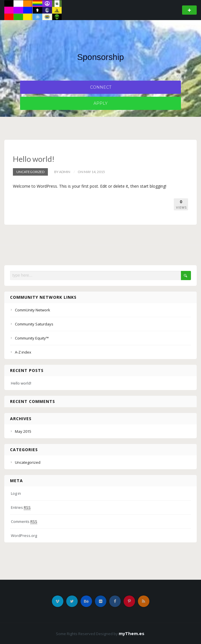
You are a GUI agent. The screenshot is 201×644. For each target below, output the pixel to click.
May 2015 (23, 431)
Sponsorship (100, 57)
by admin (62, 171)
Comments (24, 521)
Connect (101, 87)
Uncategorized (30, 171)
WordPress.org (24, 535)
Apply (100, 103)
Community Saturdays (34, 324)
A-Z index (23, 352)
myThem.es (131, 633)
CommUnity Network (33, 310)
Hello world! (34, 159)
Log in (16, 493)
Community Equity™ (32, 338)
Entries (21, 507)
